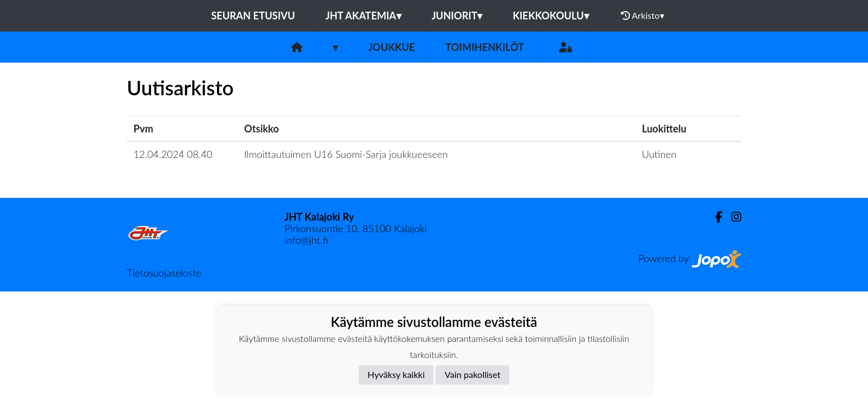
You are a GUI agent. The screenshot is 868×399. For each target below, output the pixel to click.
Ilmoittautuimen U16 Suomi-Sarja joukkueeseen (346, 154)
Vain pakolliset (472, 374)
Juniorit (457, 16)
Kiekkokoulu (551, 16)
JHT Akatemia (363, 16)
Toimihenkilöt (484, 47)
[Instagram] (732, 217)
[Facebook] (714, 217)
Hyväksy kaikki (396, 374)
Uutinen (659, 154)
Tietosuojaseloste (164, 273)
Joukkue (391, 47)
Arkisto (643, 16)
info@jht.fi (306, 240)
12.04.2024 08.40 (173, 154)
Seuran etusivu (253, 16)
